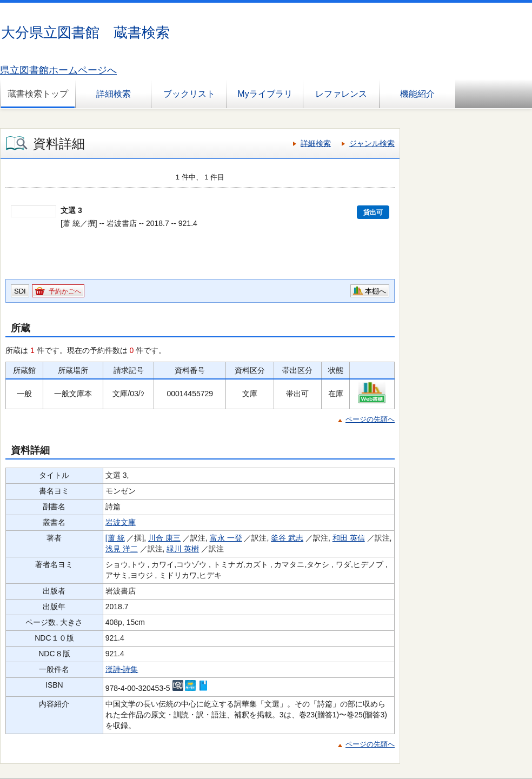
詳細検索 (114, 94)
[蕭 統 (115, 538)
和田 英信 (349, 538)
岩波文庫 (121, 522)
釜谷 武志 (287, 538)
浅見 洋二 (122, 549)
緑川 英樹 (183, 549)
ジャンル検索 (372, 143)
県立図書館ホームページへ (58, 70)
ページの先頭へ (370, 419)
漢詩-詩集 (122, 669)
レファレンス (341, 94)
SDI (20, 291)
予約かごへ (65, 291)
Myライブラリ (265, 94)
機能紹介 (417, 94)
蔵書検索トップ (38, 94)
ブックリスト (189, 94)
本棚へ (375, 291)
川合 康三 (164, 538)
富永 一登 (226, 538)
